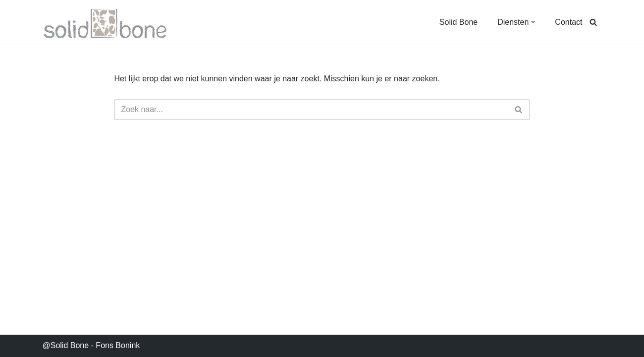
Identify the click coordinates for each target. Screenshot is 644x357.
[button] (533, 22)
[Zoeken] (593, 22)
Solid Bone (458, 22)
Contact (568, 22)
